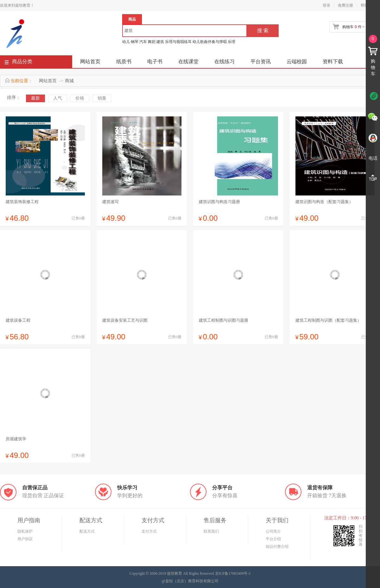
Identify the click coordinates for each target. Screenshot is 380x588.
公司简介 (273, 531)
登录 (326, 5)
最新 (35, 98)
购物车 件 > (353, 27)
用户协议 (25, 539)
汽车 (143, 42)
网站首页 (90, 62)
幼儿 (126, 42)
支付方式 (149, 531)
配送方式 (87, 531)
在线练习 (225, 62)
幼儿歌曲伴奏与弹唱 (210, 42)
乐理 (231, 42)
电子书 (155, 62)
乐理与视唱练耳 (178, 42)
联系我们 (211, 531)
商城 (69, 81)
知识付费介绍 (277, 547)
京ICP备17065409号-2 (233, 573)
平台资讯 (261, 62)
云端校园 (297, 62)
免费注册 (345, 5)
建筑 (160, 42)
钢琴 (135, 42)
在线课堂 (188, 62)
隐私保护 (25, 531)
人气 (58, 98)
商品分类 (19, 63)
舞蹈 (152, 42)
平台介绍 (273, 539)
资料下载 (333, 62)
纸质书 (124, 62)
